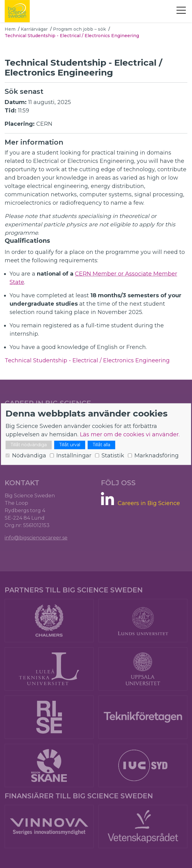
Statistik (113, 456)
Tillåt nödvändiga (29, 445)
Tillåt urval (70, 445)
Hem (10, 29)
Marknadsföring (157, 456)
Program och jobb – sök (79, 29)
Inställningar (74, 456)
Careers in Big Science (149, 503)
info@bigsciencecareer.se (36, 538)
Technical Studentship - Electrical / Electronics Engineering (87, 360)
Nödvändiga (29, 456)
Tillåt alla (101, 445)
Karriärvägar (34, 29)
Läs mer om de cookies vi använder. (130, 434)
